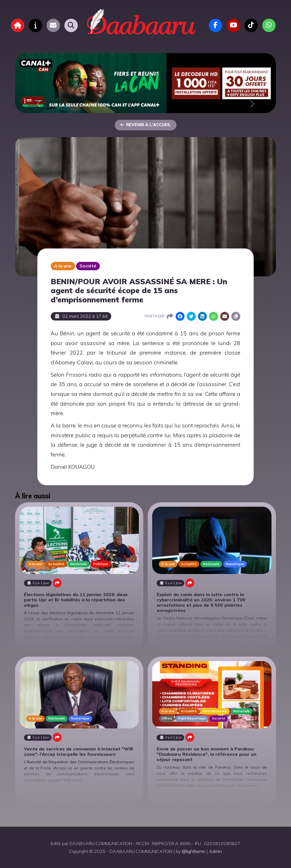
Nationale (79, 564)
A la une (63, 266)
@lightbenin (194, 851)
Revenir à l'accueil (146, 125)
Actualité (56, 564)
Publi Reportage (192, 718)
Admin (215, 851)
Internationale (215, 711)
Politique (101, 564)
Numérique (235, 564)
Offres (167, 718)
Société (88, 266)
